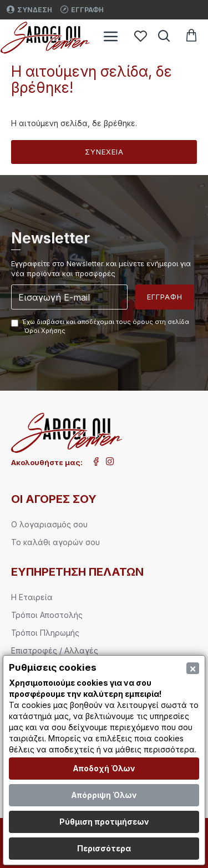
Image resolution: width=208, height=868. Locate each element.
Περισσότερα (104, 848)
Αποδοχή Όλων (104, 768)
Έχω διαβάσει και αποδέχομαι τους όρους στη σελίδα (100, 326)
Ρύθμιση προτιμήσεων (104, 822)
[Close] (193, 668)
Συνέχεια (104, 152)
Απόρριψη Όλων (104, 795)
